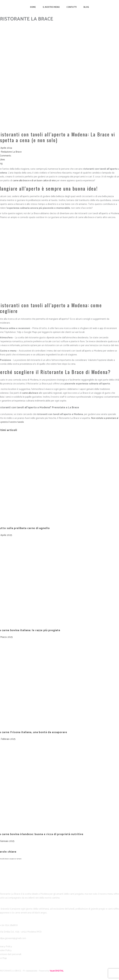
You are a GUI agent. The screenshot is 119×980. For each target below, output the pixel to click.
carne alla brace (30, 393)
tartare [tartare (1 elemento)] (19, 859)
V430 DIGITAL (57, 971)
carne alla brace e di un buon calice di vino (34, 181)
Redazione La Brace (11, 152)
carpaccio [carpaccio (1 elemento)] (13, 859)
